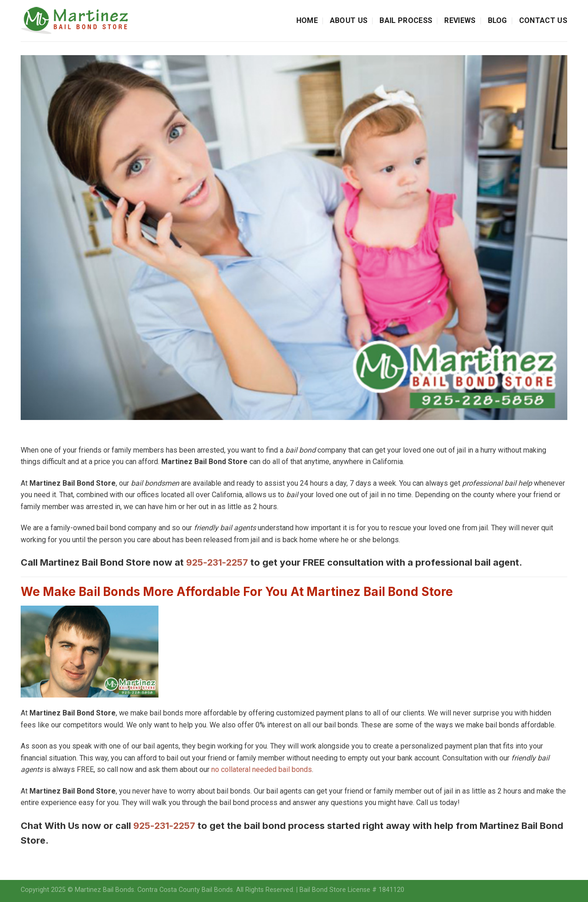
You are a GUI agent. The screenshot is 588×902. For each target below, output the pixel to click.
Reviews (460, 20)
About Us (349, 20)
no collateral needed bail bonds (262, 769)
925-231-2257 (217, 562)
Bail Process (406, 20)
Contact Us (543, 20)
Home (307, 20)
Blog (498, 20)
